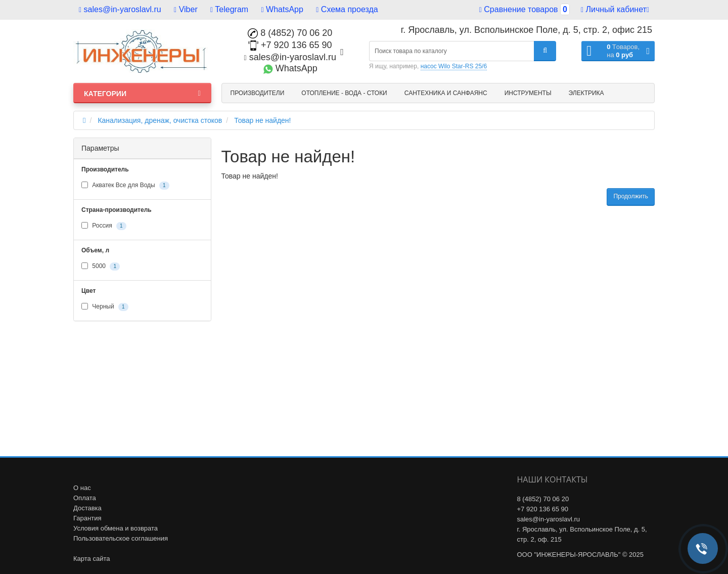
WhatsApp (282, 9)
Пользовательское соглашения (121, 538)
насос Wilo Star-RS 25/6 (454, 66)
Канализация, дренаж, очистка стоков (160, 120)
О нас (82, 488)
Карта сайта (92, 559)
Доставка (87, 508)
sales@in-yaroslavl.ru (120, 9)
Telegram (229, 9)
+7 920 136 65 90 (290, 45)
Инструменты (528, 93)
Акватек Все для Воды (125, 186)
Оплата (85, 498)
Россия (104, 226)
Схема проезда (347, 9)
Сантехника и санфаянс (446, 93)
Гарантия (87, 518)
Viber (186, 9)
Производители (258, 93)
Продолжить (631, 196)
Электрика (586, 93)
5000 (101, 267)
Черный (105, 307)
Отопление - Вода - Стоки (344, 93)
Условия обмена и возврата (116, 528)
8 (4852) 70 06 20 (290, 33)
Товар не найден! (262, 120)
